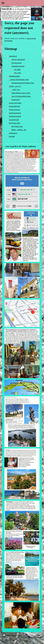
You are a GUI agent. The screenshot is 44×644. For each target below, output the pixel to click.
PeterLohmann (15, 110)
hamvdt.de (13, 56)
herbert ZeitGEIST (18, 59)
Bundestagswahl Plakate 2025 (23, 83)
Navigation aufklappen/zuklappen (22, 3)
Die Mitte (17, 70)
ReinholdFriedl (14, 106)
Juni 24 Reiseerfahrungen (21, 96)
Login (39, 635)
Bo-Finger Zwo (17, 126)
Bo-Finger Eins (15, 123)
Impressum (16, 100)
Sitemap (18, 635)
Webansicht (37, 637)
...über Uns (16, 90)
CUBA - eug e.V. (15, 86)
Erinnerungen (17, 63)
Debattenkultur (15, 76)
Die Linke (18, 73)
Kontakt (12, 136)
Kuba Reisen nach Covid (21, 93)
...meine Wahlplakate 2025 (19, 80)
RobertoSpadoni (15, 116)
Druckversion (9, 635)
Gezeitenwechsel (18, 66)
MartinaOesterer (15, 113)
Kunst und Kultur (15, 103)
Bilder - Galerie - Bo (19, 130)
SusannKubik (14, 120)
